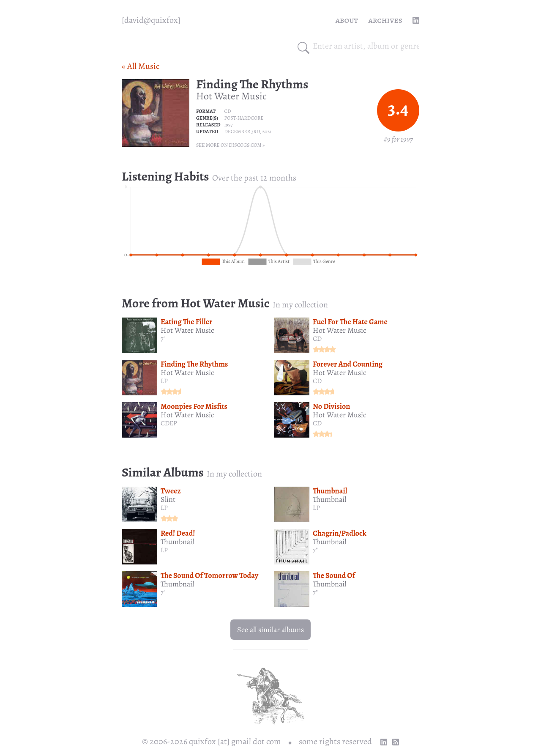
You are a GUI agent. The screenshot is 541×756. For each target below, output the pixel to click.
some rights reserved (335, 741)
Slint (168, 499)
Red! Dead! (178, 533)
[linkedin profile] (416, 20)
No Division (331, 406)
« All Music (141, 66)
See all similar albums (270, 630)
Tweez (171, 491)
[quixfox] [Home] (151, 20)
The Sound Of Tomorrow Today (209, 575)
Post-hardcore (244, 118)
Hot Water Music (231, 96)
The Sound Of (334, 575)
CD (227, 111)
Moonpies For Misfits (194, 406)
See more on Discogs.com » (230, 145)
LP (164, 381)
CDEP (169, 423)
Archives (385, 20)
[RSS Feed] (396, 742)
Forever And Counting (348, 364)
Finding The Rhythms (252, 84)
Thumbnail (330, 491)
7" (163, 339)
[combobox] (366, 46)
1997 (228, 125)
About (347, 20)
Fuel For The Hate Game (350, 322)
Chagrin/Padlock (340, 533)
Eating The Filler (186, 322)
